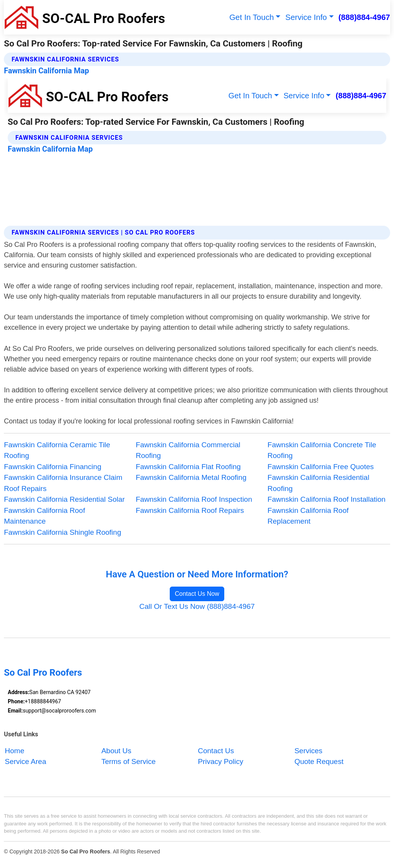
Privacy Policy (220, 762)
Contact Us (216, 751)
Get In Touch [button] (252, 17)
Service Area (26, 762)
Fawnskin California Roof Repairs (190, 510)
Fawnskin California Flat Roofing (188, 467)
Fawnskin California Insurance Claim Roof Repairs (63, 483)
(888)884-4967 (364, 17)
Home (15, 751)
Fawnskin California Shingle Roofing (62, 532)
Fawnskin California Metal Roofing (191, 477)
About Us (116, 751)
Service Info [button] (306, 17)
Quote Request (319, 762)
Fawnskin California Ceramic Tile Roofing (57, 450)
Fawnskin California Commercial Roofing (188, 450)
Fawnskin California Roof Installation (327, 499)
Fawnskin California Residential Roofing (319, 483)
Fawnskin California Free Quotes (321, 467)
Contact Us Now (197, 594)
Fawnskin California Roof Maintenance (44, 516)
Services (309, 751)
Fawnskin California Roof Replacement (308, 516)
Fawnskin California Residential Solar (64, 499)
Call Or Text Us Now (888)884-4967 (197, 606)
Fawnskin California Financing (52, 467)
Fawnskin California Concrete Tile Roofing (322, 450)
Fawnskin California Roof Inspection (194, 499)
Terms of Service (128, 762)
